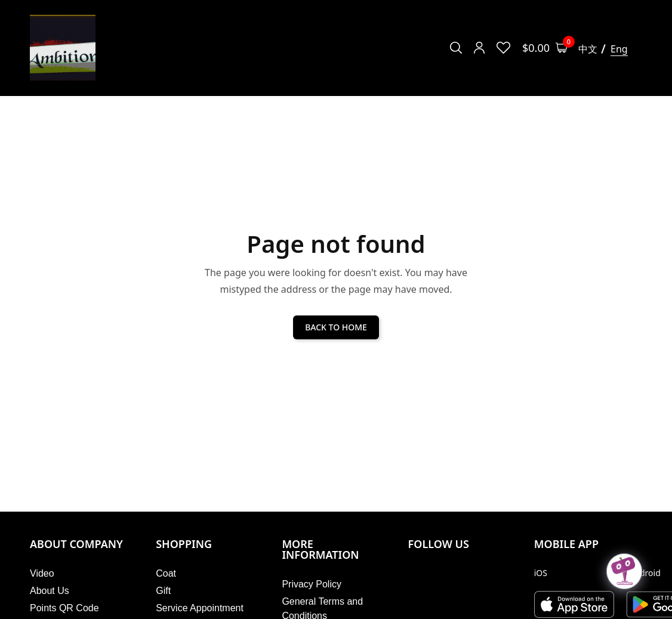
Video (42, 573)
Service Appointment (200, 608)
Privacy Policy (312, 584)
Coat (166, 573)
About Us (50, 591)
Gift (163, 591)
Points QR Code (64, 608)
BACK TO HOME (336, 327)
